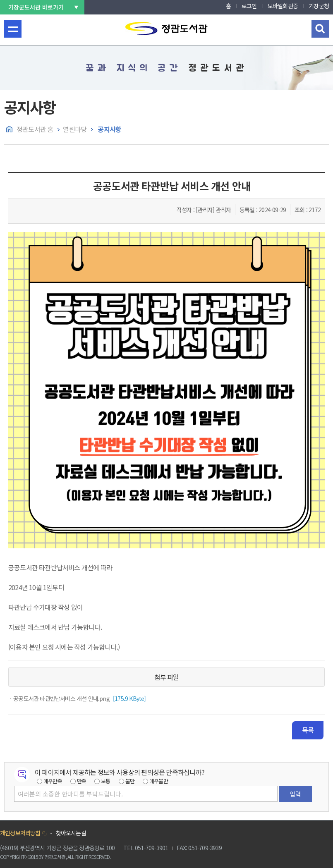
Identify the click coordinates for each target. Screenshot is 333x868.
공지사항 (109, 129)
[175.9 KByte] (79, 698)
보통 (105, 781)
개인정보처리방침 (20, 833)
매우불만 (159, 781)
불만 (130, 781)
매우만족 (53, 781)
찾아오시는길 (71, 833)
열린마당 (75, 129)
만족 (81, 781)
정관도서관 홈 (35, 129)
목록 (308, 730)
